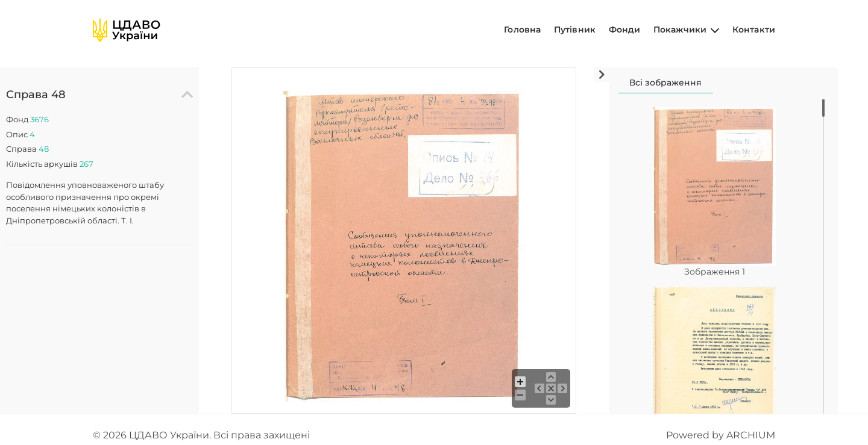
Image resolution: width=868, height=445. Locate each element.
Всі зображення (665, 82)
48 (44, 149)
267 (86, 164)
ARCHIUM (751, 435)
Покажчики (686, 30)
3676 (39, 119)
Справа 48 (36, 95)
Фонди (625, 30)
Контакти (754, 30)
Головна (522, 30)
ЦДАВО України (169, 435)
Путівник (575, 30)
